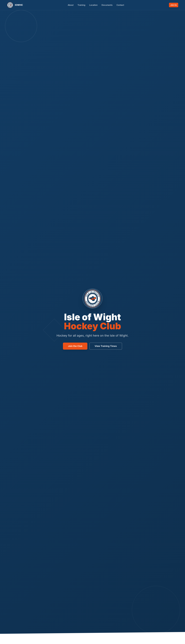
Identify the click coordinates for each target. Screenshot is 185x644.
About (71, 5)
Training (81, 5)
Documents (107, 5)
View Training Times (106, 346)
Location (93, 5)
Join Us (174, 5)
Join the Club (75, 346)
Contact (120, 5)
